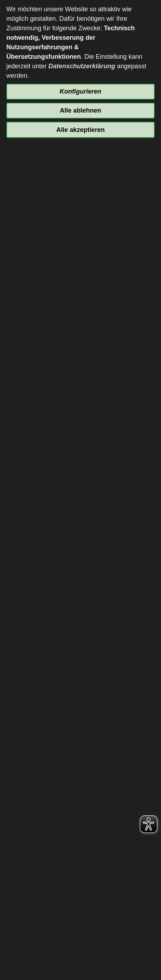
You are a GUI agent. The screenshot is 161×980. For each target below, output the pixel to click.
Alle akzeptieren (80, 130)
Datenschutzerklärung (82, 66)
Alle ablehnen (80, 110)
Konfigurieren (80, 91)
